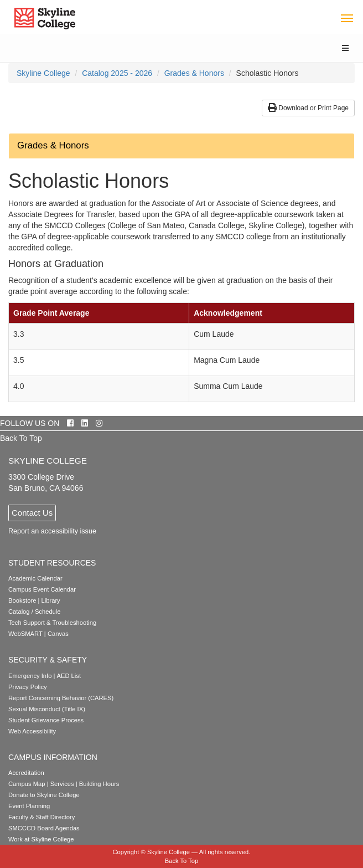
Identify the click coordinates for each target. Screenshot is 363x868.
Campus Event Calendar (42, 589)
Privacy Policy (28, 687)
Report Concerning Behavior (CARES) (61, 698)
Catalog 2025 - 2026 (117, 73)
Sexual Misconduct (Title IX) (47, 709)
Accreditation (26, 773)
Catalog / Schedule (35, 612)
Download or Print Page (308, 108)
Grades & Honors (194, 73)
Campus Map (27, 784)
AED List (69, 676)
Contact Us (32, 513)
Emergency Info (30, 676)
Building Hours (99, 784)
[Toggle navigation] (347, 17)
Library (51, 600)
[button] (181, 146)
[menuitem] (43, 73)
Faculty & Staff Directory (42, 817)
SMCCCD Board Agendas (44, 828)
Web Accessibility (32, 731)
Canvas (58, 634)
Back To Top (21, 438)
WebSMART (25, 634)
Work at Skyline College (41, 839)
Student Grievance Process (46, 720)
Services (62, 784)
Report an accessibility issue (52, 531)
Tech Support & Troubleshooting (52, 623)
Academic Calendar (35, 578)
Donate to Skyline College (44, 795)
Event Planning (29, 806)
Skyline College (43, 73)
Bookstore (22, 600)
